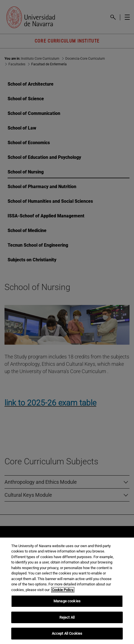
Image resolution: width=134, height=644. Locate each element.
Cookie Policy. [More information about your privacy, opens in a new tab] (63, 590)
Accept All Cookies (67, 633)
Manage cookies (67, 601)
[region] (67, 591)
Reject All (67, 617)
